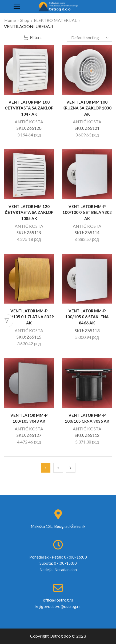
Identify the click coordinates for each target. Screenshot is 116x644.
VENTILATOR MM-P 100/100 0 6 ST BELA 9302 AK (87, 212)
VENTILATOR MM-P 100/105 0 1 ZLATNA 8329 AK (29, 317)
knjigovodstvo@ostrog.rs (58, 606)
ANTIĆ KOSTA (29, 122)
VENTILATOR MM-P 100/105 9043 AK (29, 418)
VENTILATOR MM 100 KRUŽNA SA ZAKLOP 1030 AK (87, 108)
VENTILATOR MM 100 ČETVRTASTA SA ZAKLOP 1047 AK (29, 108)
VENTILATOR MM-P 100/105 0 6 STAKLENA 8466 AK (87, 317)
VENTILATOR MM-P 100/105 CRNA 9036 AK (87, 418)
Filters (33, 37)
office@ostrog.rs (58, 600)
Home (10, 20)
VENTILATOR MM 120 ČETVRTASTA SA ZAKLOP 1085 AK (29, 212)
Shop (25, 20)
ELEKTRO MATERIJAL (55, 20)
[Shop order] (89, 38)
